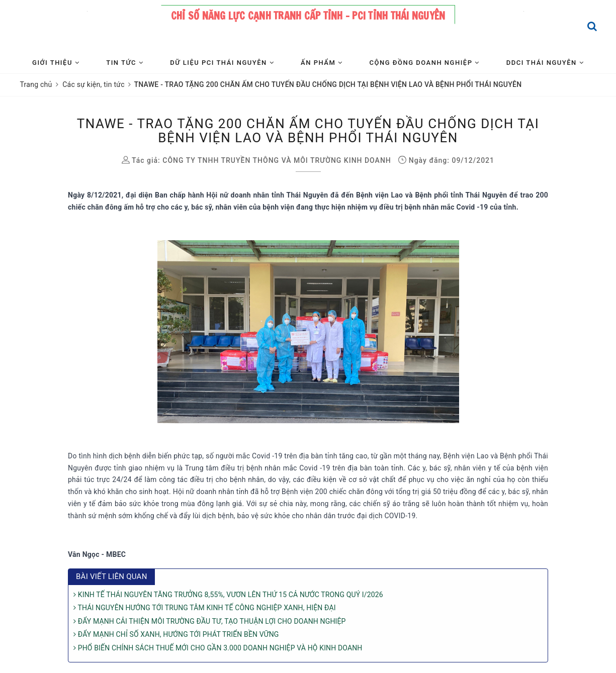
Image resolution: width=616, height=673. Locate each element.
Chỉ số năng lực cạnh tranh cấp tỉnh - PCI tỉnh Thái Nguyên (308, 16)
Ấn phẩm (322, 63)
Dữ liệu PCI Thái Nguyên (222, 63)
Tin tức (125, 63)
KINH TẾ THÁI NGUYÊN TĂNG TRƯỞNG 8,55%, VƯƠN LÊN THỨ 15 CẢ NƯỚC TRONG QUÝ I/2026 (228, 595)
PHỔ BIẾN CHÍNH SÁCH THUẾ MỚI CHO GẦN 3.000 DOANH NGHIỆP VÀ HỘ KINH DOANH (218, 648)
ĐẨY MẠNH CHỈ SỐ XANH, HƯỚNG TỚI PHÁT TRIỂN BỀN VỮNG (176, 634)
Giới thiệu (56, 63)
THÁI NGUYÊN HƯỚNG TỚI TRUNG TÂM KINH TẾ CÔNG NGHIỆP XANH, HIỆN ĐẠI (205, 608)
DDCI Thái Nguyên (545, 63)
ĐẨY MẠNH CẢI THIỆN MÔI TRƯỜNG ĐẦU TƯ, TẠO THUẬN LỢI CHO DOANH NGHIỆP (210, 621)
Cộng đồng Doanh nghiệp (425, 63)
